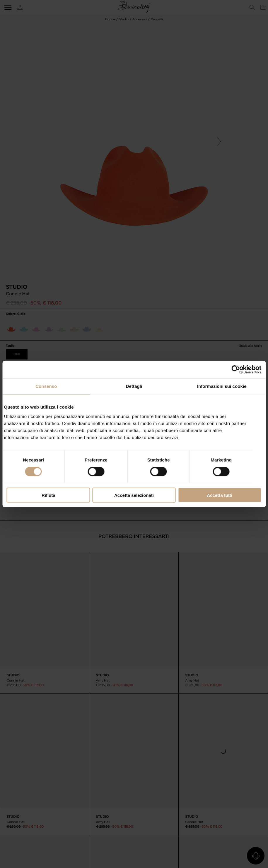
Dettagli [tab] (134, 387)
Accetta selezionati (134, 495)
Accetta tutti (220, 495)
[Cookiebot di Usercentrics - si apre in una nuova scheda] (236, 370)
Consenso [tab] (46, 387)
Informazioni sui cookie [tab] (222, 387)
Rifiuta (48, 495)
